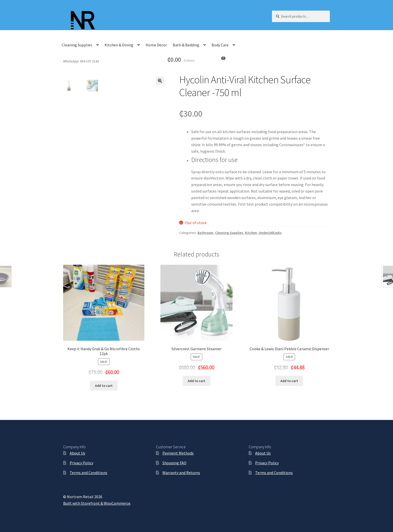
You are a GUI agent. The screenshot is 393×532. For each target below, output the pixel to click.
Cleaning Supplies (77, 45)
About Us (77, 453)
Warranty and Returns (181, 473)
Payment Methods (178, 453)
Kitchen (251, 233)
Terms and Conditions (88, 473)
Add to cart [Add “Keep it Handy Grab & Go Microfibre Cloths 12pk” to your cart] (104, 386)
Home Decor (156, 45)
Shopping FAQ (174, 463)
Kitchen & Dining (119, 45)
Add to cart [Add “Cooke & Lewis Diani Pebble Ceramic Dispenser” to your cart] (289, 381)
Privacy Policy (81, 463)
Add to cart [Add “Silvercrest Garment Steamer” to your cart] (197, 381)
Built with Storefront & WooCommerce (97, 503)
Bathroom (205, 233)
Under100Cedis (270, 233)
